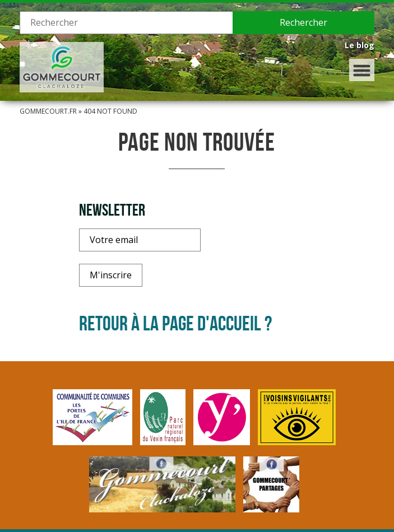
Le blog (360, 45)
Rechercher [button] (303, 22)
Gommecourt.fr (48, 111)
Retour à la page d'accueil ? (175, 323)
